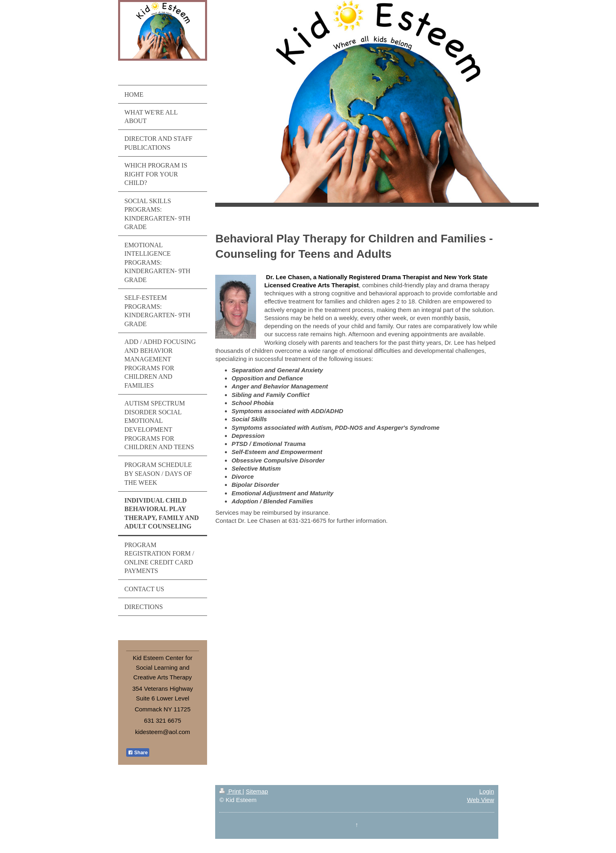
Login (487, 791)
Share (138, 753)
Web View (481, 800)
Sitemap (257, 791)
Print (231, 791)
